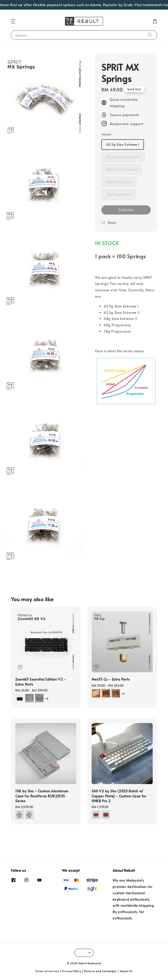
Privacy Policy (72, 971)
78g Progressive (119, 194)
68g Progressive (119, 182)
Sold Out (126, 210)
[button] (13, 21)
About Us (126, 971)
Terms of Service (47, 971)
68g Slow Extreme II (122, 169)
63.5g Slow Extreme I (123, 144)
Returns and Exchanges (101, 971)
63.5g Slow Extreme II (123, 157)
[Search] (150, 35)
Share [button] (109, 223)
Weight (106, 134)
